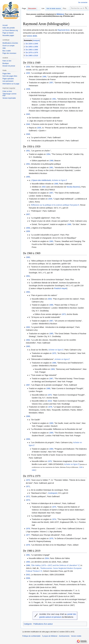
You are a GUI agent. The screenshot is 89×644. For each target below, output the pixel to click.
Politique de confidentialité (31, 636)
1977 (28, 535)
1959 (28, 231)
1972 (28, 496)
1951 (28, 151)
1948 (28, 134)
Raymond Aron (64, 30)
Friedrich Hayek (60, 288)
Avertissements (64, 636)
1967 (51, 321)
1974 (54, 519)
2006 (28, 578)
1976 (50, 407)
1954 (48, 154)
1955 (28, 177)
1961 (54, 99)
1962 (28, 292)
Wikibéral (60, 14)
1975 (54, 507)
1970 (54, 353)
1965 (51, 334)
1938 (28, 89)
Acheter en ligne (59, 180)
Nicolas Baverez (73, 187)
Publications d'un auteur (43, 624)
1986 (28, 565)
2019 (50, 401)
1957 (51, 83)
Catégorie (28, 624)
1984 (28, 562)
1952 (28, 164)
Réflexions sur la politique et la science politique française (54, 205)
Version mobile (76, 636)
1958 (28, 228)
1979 (51, 538)
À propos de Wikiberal (50, 636)
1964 (28, 340)
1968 (51, 161)
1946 (28, 124)
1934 (28, 67)
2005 (39, 128)
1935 (28, 73)
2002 (44, 187)
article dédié (32, 36)
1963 (28, 327)
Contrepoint (53, 493)
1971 (28, 486)
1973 (64, 314)
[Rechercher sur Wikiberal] (79, 8)
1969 (53, 369)
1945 (28, 114)
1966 (44, 77)
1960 (51, 241)
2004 (50, 299)
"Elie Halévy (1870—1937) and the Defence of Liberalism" (54, 565)
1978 (28, 545)
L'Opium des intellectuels (41, 180)
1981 (28, 555)
